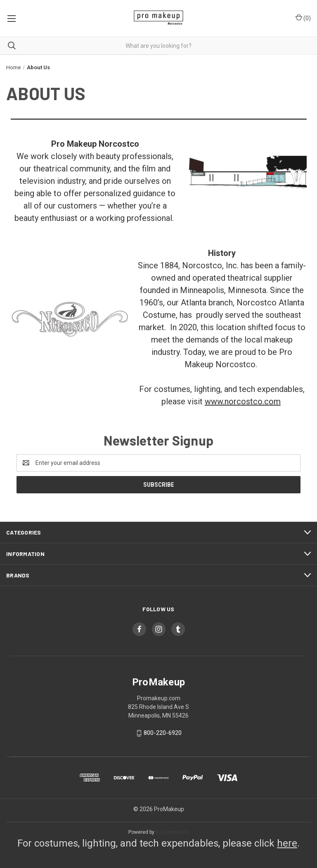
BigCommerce (172, 832)
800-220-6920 (163, 733)
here (287, 843)
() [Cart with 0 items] (303, 18)
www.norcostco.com (243, 401)
